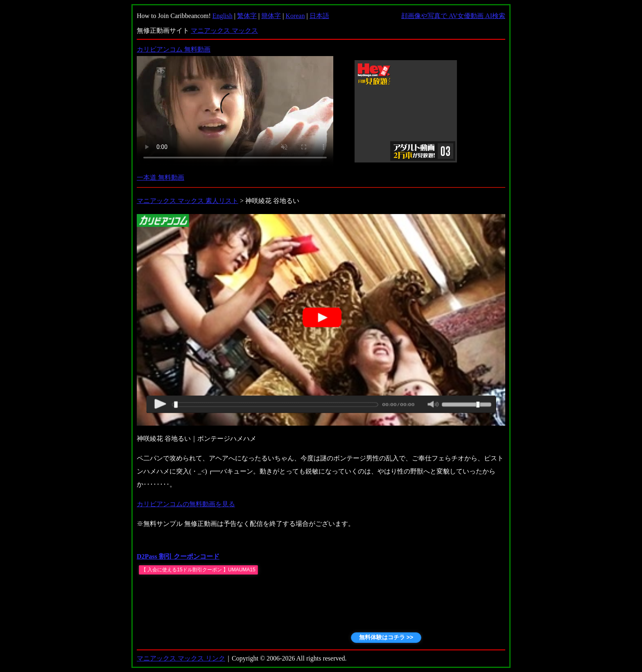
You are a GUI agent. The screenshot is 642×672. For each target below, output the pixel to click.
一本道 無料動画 (160, 177)
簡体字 (271, 16)
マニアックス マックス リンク (181, 658)
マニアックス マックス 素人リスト (188, 201)
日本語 (319, 16)
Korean (295, 16)
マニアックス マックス (224, 30)
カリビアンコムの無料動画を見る (186, 504)
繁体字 (247, 16)
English (223, 16)
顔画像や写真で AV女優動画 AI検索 (453, 16)
